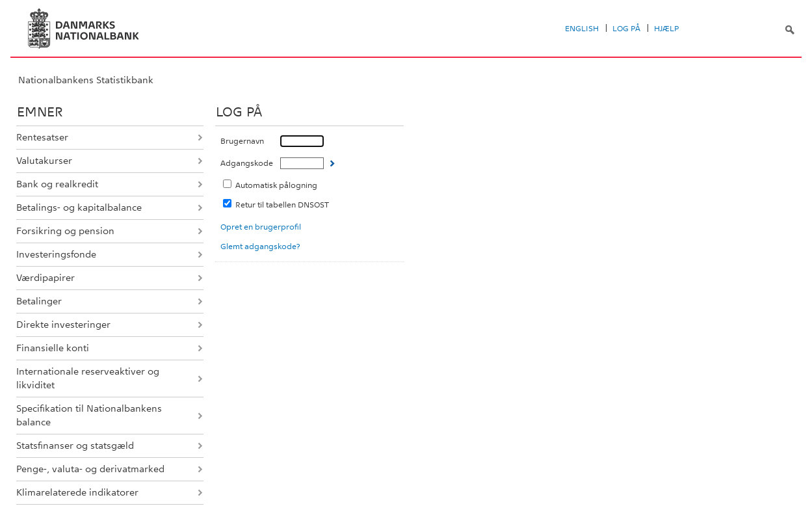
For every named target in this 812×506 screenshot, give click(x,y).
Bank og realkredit (57, 184)
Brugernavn (242, 141)
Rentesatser (42, 137)
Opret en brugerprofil (261, 227)
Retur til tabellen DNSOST (282, 205)
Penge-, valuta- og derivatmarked (90, 469)
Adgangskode (247, 163)
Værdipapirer (46, 278)
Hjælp (666, 29)
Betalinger (39, 301)
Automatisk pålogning (276, 185)
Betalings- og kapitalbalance (79, 207)
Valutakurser (44, 161)
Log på (626, 29)
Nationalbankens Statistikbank (86, 80)
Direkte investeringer (63, 325)
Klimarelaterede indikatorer (77, 492)
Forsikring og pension (65, 231)
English (582, 29)
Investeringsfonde (56, 254)
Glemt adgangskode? (260, 246)
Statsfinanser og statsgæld (75, 446)
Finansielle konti (53, 348)
